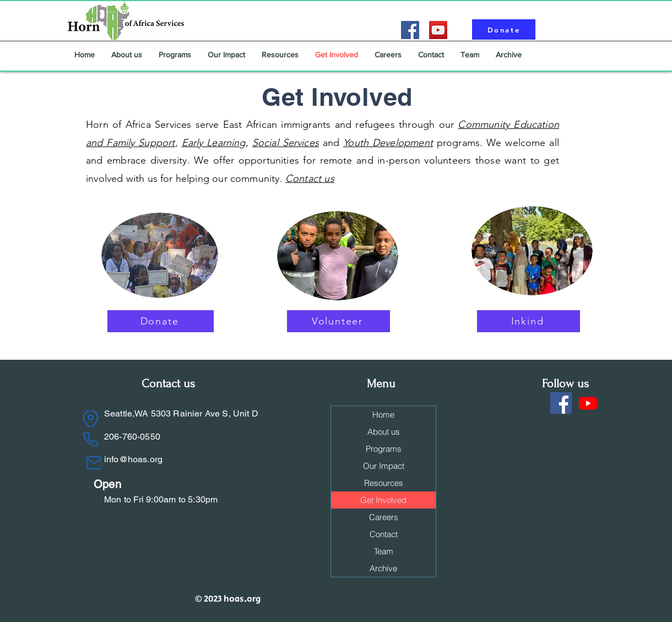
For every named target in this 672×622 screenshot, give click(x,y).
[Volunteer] (338, 321)
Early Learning (214, 143)
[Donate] (504, 29)
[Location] (91, 419)
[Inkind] (529, 321)
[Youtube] (588, 403)
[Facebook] (410, 30)
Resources (384, 483)
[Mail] (94, 463)
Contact (384, 534)
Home (383, 415)
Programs (384, 449)
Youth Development (388, 143)
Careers (384, 517)
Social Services (286, 143)
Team (384, 551)
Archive (383, 568)
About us (384, 432)
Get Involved (383, 500)
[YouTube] (438, 30)
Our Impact (384, 466)
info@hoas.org (133, 459)
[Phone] (91, 439)
